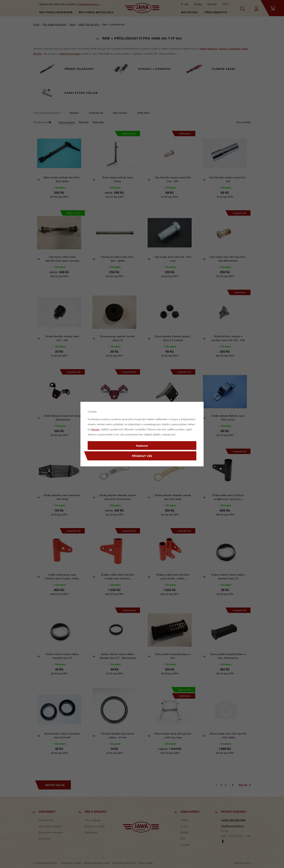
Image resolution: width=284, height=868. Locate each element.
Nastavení (142, 446)
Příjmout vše (142, 456)
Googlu (95, 429)
